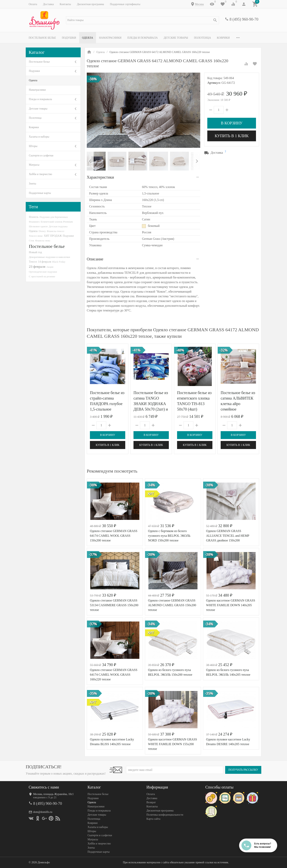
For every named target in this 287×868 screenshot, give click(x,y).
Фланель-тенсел (55, 231)
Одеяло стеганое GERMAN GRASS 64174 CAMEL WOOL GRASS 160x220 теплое (114, 675)
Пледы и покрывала (143, 38)
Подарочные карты (40, 193)
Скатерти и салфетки (41, 156)
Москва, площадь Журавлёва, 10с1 (53, 794)
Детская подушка (58, 226)
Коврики (223, 38)
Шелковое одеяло (38, 226)
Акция (50, 267)
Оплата (33, 4)
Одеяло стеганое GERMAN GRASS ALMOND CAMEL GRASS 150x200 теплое (172, 605)
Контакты (65, 4)
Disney (42, 231)
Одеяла (88, 38)
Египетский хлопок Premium (57, 222)
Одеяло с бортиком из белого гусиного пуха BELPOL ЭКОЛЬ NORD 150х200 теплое (169, 536)
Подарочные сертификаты (125, 4)
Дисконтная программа (90, 4)
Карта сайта (153, 819)
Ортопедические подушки (43, 272)
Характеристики (100, 177)
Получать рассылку (243, 770)
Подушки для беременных (54, 217)
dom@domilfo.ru (43, 812)
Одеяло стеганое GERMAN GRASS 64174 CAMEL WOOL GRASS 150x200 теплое (114, 536)
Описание (95, 259)
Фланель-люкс (43, 241)
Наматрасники (110, 38)
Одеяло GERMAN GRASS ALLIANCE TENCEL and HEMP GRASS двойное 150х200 (228, 536)
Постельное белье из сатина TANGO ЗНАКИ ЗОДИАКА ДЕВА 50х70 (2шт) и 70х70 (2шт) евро (151, 404)
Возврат (151, 802)
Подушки (69, 38)
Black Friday (59, 262)
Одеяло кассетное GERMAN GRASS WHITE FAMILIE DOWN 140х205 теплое (231, 605)
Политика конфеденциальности (165, 815)
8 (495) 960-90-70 (244, 19)
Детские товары (176, 38)
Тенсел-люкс (36, 236)
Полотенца (202, 38)
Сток (32, 241)
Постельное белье (42, 38)
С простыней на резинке (42, 276)
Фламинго (34, 222)
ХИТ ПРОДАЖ (53, 236)
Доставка (48, 4)
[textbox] (143, 20)
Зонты (32, 184)
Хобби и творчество (40, 174)
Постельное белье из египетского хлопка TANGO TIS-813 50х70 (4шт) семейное (194, 404)
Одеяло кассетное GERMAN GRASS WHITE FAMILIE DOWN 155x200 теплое (173, 744)
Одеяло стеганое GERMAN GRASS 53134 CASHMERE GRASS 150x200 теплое (114, 605)
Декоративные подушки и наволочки (49, 257)
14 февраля (45, 262)
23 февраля (37, 267)
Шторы (33, 146)
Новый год (35, 252)
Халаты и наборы (39, 137)
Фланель (34, 217)
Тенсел (33, 262)
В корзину (232, 123)
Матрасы (34, 165)
